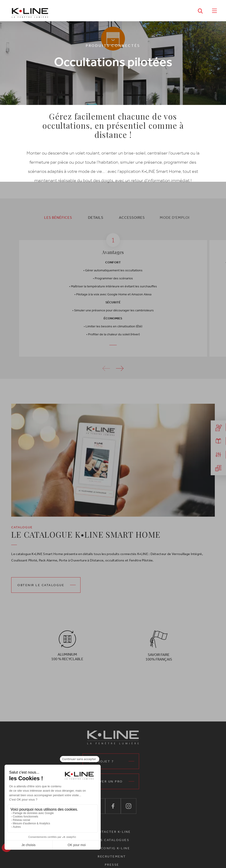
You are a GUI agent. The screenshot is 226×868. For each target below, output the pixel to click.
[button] (120, 376)
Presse (112, 865)
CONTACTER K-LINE (112, 832)
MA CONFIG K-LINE (112, 848)
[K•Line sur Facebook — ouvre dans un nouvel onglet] (113, 806)
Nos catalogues (112, 840)
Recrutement (112, 856)
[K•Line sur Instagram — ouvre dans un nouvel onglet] (129, 806)
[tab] (53, 217)
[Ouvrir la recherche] (200, 11)
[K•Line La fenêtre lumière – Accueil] (30, 11)
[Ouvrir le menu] (214, 11)
